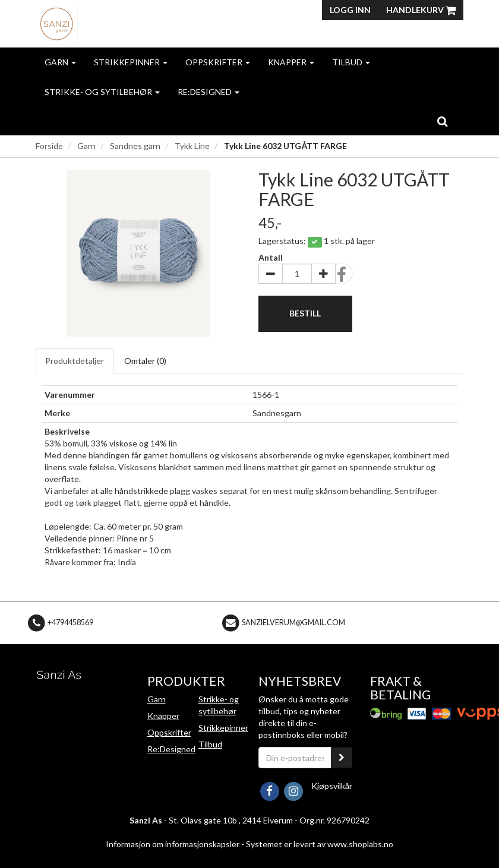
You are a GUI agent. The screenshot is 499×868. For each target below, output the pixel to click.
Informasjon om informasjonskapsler (173, 844)
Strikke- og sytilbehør (102, 92)
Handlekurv (421, 10)
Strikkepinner (131, 62)
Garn (60, 62)
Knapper (291, 62)
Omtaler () (145, 361)
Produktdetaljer (75, 361)
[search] (442, 121)
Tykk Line (192, 146)
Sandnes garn (135, 146)
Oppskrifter (218, 62)
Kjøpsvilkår (332, 786)
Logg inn (350, 10)
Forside (49, 146)
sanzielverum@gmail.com (293, 622)
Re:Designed (209, 92)
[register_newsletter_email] (342, 758)
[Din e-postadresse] (295, 758)
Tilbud (351, 62)
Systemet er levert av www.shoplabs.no (320, 844)
